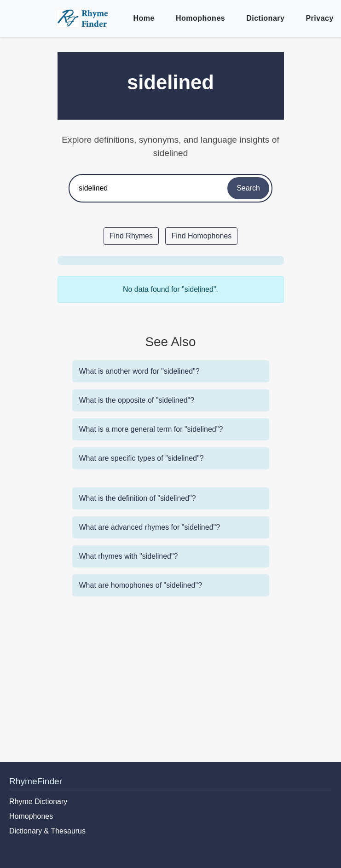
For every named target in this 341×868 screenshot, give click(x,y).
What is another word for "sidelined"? (139, 371)
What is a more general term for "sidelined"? (151, 429)
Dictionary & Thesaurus (47, 831)
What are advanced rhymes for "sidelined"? (150, 527)
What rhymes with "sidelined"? (129, 556)
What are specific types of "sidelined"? (142, 458)
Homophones (200, 18)
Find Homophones (201, 236)
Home (144, 18)
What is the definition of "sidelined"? (138, 498)
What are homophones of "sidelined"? (141, 585)
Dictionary (265, 18)
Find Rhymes (131, 236)
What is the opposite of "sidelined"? (137, 400)
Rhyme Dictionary (38, 801)
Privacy (319, 18)
